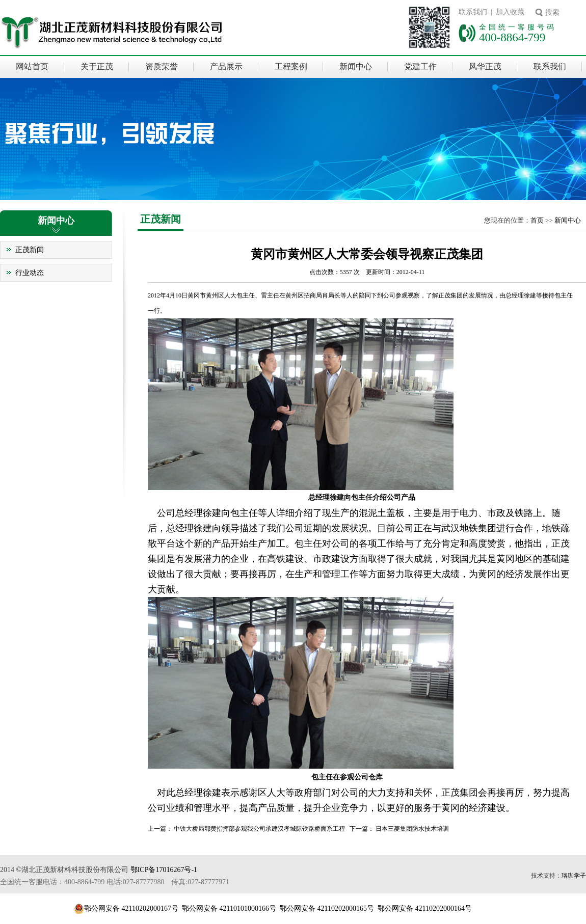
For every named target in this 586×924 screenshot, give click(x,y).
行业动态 (30, 273)
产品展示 (226, 66)
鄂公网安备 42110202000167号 (131, 908)
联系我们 (550, 66)
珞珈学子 (574, 876)
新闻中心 (356, 66)
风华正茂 (485, 66)
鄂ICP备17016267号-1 (164, 870)
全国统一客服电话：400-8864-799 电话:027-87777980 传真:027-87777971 (115, 882)
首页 (537, 220)
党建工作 (420, 66)
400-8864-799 (512, 37)
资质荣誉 (162, 66)
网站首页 (32, 66)
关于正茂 (97, 66)
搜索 (552, 12)
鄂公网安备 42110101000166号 (229, 908)
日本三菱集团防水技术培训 (412, 829)
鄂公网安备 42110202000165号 (327, 908)
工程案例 (291, 66)
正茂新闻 (30, 250)
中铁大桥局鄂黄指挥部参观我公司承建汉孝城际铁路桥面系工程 (259, 829)
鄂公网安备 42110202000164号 (425, 908)
